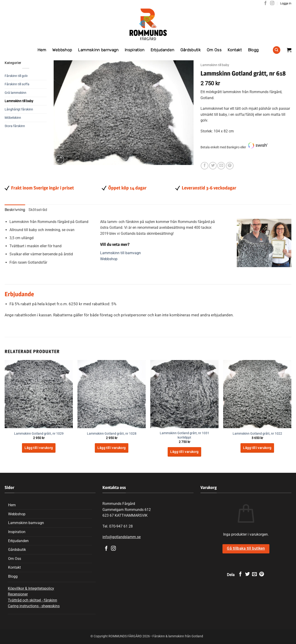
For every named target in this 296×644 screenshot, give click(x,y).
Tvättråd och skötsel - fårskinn (32, 600)
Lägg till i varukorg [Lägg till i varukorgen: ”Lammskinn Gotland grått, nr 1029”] (39, 448)
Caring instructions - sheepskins (34, 606)
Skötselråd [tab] (38, 210)
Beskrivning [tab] (15, 210)
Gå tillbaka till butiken (246, 549)
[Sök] (277, 50)
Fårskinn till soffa (17, 84)
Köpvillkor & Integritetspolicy (31, 588)
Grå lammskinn (15, 93)
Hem (42, 50)
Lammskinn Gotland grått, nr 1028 (112, 434)
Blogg (253, 50)
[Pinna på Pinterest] (230, 166)
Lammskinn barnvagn (98, 50)
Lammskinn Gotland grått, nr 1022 (257, 434)
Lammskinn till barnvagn (120, 253)
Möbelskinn (13, 118)
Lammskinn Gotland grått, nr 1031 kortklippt (185, 435)
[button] (286, 3)
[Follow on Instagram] (272, 3)
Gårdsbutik (191, 50)
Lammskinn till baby (19, 101)
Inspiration (135, 50)
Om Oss (214, 50)
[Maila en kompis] (221, 166)
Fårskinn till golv (16, 76)
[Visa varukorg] (289, 50)
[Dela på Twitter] (213, 166)
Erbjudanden (162, 50)
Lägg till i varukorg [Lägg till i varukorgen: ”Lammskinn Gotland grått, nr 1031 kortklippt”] (184, 452)
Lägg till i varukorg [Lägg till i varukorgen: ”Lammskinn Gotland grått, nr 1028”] (111, 448)
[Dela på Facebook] (205, 166)
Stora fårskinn (15, 126)
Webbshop (62, 50)
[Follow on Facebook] (265, 3)
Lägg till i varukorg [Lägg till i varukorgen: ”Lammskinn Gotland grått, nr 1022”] (257, 448)
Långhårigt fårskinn (19, 109)
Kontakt (235, 50)
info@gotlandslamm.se (122, 537)
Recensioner (18, 594)
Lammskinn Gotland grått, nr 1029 (39, 434)
